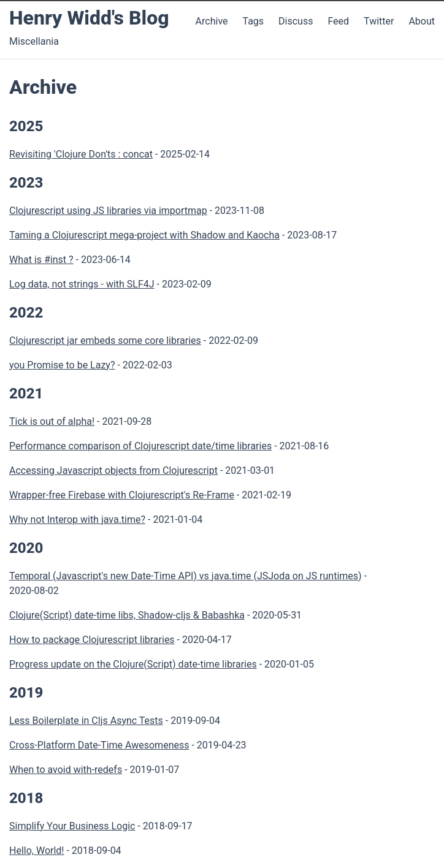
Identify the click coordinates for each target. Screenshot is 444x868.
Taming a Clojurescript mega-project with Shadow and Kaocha (144, 235)
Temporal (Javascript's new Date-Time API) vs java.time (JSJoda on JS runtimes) (186, 576)
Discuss (296, 21)
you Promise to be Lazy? (62, 365)
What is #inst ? (41, 260)
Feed (339, 21)
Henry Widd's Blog (89, 18)
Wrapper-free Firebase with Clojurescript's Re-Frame (122, 495)
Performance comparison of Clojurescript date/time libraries (140, 446)
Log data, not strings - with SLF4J (82, 284)
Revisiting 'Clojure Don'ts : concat (81, 154)
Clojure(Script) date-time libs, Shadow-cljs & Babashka (127, 615)
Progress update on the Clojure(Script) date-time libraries (133, 664)
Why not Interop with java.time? (77, 520)
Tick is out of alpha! (52, 421)
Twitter (380, 21)
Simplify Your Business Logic (72, 826)
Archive (212, 21)
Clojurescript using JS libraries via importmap (108, 211)
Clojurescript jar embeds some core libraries (105, 341)
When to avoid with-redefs (66, 770)
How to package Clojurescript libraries (92, 640)
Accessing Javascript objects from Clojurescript (113, 470)
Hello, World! (36, 851)
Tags (253, 21)
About (422, 21)
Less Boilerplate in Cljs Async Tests (86, 721)
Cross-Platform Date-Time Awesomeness (99, 745)
